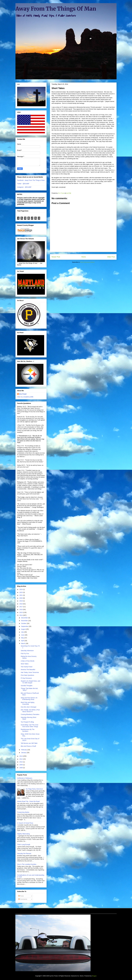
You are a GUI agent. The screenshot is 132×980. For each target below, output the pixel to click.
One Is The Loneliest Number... (27, 864)
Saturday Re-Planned (24, 853)
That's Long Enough (24, 844)
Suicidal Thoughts (27, 686)
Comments (23, 899)
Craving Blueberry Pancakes (30, 714)
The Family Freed (27, 667)
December (25, 618)
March (23, 643)
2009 (21, 765)
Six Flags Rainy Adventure (34, 789)
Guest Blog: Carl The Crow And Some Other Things (30, 726)
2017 (21, 607)
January (24, 753)
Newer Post (56, 257)
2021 (21, 595)
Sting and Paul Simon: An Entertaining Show (29, 699)
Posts (21, 896)
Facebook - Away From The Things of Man (31, 180)
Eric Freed (23, 394)
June (23, 635)
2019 (21, 601)
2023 (21, 592)
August (24, 629)
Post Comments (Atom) (87, 262)
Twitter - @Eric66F (23, 184)
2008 (21, 768)
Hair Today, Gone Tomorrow (30, 672)
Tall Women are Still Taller (29, 743)
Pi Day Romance (26, 678)
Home (84, 257)
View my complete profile (25, 397)
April (23, 641)
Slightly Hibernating (23, 834)
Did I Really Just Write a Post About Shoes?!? (30, 711)
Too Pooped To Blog (27, 722)
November (25, 621)
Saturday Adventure (27, 651)
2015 (21, 612)
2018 (21, 604)
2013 (21, 756)
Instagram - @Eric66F (24, 187)
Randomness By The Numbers (28, 730)
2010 (21, 762)
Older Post (111, 257)
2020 (21, 598)
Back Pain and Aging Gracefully (28, 703)
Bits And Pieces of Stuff (28, 746)
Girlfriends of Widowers (25, 778)
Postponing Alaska (23, 812)
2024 (21, 589)
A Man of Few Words (28, 661)
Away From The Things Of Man (56, 9)
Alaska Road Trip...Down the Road (28, 801)
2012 (21, 759)
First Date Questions (27, 675)
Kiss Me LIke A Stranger (29, 707)
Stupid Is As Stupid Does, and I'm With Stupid (30, 682)
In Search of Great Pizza (25, 823)
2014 (21, 615)
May (23, 638)
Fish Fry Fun (25, 654)
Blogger (94, 976)
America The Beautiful (28, 670)
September (25, 626)
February (24, 750)
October (24, 623)
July (23, 632)
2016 (21, 609)
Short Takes (25, 664)
